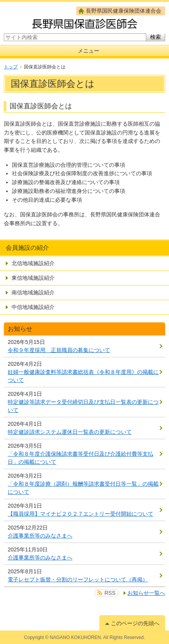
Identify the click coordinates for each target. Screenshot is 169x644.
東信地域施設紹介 (33, 278)
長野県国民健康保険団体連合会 (124, 11)
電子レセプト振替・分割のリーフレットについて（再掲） (78, 579)
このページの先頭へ (135, 623)
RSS (110, 593)
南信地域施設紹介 (33, 292)
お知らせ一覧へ (146, 593)
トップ (11, 67)
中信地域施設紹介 (33, 307)
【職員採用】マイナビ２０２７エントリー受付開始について (80, 514)
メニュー (89, 51)
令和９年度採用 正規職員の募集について (59, 350)
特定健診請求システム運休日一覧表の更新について (70, 432)
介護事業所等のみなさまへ (40, 536)
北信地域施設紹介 (33, 263)
